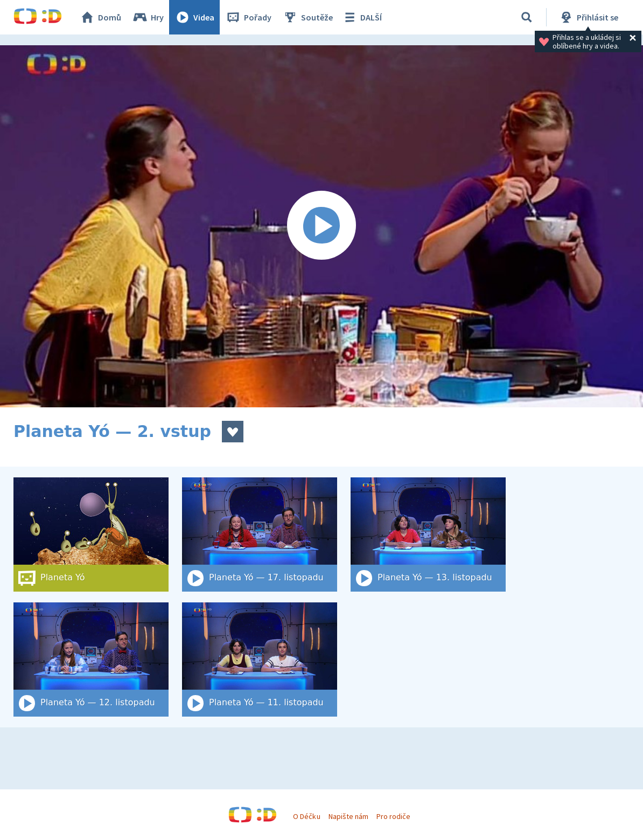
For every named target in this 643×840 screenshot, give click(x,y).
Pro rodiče (393, 816)
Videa (194, 17)
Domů (100, 17)
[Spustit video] (321, 226)
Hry (148, 17)
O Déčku (306, 816)
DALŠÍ (362, 17)
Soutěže (307, 17)
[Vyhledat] (527, 17)
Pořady (248, 17)
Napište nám (348, 816)
